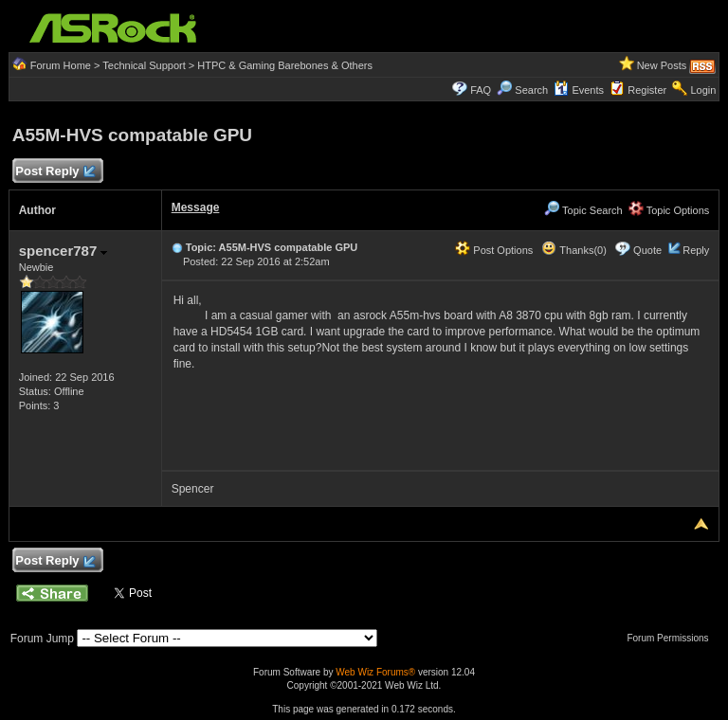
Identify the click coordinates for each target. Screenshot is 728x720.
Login (703, 90)
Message (196, 207)
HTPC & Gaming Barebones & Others (285, 65)
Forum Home (61, 65)
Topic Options (669, 210)
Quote (647, 250)
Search (531, 90)
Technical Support (144, 65)
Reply (696, 250)
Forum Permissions (672, 638)
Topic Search (583, 210)
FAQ (481, 90)
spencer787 (64, 251)
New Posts (662, 65)
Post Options (494, 250)
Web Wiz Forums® (375, 672)
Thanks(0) (573, 250)
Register (647, 90)
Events (579, 90)
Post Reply (55, 172)
